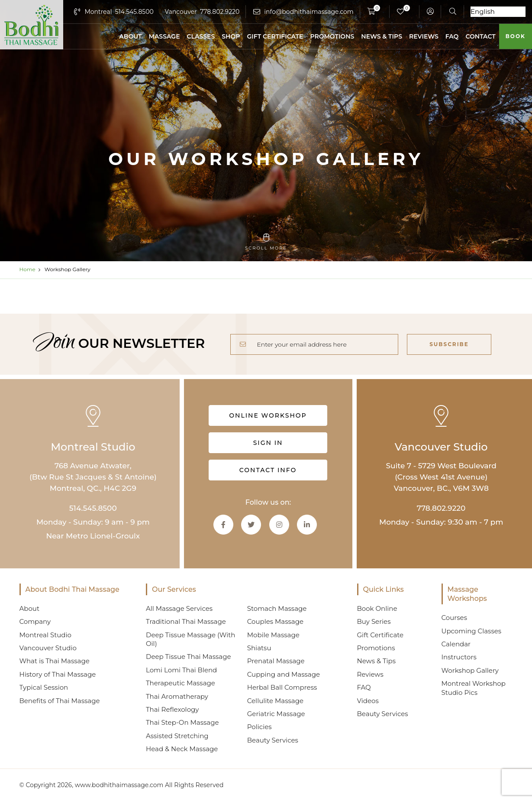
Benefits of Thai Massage (60, 701)
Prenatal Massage (276, 661)
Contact (480, 36)
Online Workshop (268, 415)
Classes (201, 36)
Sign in (268, 443)
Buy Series (374, 621)
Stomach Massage (277, 608)
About (130, 36)
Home (27, 269)
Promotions (332, 36)
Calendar (456, 644)
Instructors (459, 657)
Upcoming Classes (472, 631)
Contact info (268, 470)
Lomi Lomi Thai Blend (181, 670)
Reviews (424, 36)
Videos (368, 701)
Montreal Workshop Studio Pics (474, 688)
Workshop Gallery (470, 670)
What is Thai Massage (55, 661)
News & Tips (382, 36)
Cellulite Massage (275, 701)
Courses (454, 618)
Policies (260, 727)
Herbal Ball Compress (282, 687)
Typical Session (44, 687)
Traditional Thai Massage (186, 621)
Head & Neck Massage (182, 749)
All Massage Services (179, 608)
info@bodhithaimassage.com (309, 12)
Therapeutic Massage (181, 683)
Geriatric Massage (276, 714)
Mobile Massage (273, 635)
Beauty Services (273, 740)
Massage (164, 36)
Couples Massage (275, 621)
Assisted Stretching (177, 736)
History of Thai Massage (58, 674)
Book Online (377, 608)
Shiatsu (259, 648)
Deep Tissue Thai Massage (189, 657)
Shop (231, 36)
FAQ (452, 36)
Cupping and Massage (284, 674)
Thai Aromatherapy (177, 696)
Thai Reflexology (172, 709)
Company (35, 621)
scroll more (266, 242)
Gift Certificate (275, 36)
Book (516, 36)
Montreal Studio (45, 635)
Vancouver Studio (48, 648)
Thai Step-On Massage (182, 722)
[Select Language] (498, 12)
